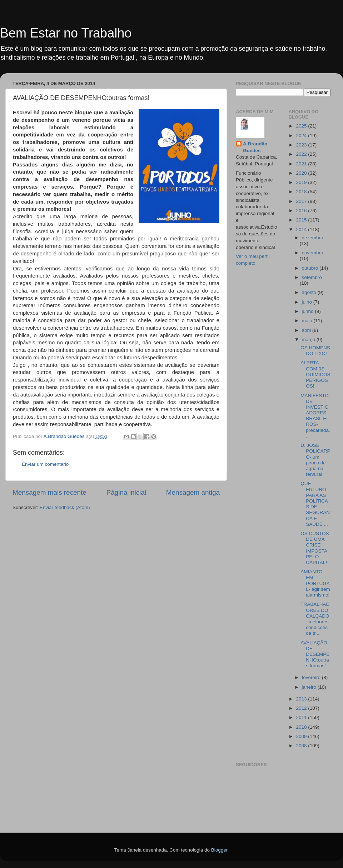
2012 (302, 708)
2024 (302, 136)
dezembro (313, 238)
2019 (302, 182)
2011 (302, 717)
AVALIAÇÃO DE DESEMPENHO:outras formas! (315, 654)
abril (307, 330)
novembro (313, 253)
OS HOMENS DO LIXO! (315, 351)
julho (308, 302)
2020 (302, 173)
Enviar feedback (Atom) (65, 507)
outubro (311, 268)
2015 (302, 220)
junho (309, 311)
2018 (302, 192)
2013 (302, 699)
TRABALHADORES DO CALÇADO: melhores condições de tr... (315, 619)
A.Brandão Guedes (255, 147)
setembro (312, 277)
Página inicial (126, 492)
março (309, 340)
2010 (302, 727)
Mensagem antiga (193, 492)
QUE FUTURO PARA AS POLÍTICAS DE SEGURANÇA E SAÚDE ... (315, 504)
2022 (302, 154)
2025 (302, 126)
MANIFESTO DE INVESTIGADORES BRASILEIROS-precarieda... (315, 416)
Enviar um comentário (45, 464)
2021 (302, 164)
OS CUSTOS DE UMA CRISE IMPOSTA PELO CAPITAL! (315, 548)
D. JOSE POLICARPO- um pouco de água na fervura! (315, 460)
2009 (302, 736)
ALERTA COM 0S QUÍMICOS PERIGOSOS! (315, 374)
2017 (302, 201)
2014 (302, 230)
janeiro (310, 687)
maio (308, 321)
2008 (302, 746)
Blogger (219, 850)
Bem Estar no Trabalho (66, 33)
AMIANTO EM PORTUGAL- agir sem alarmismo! (315, 583)
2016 (302, 211)
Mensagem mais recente (49, 492)
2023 (302, 145)
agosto (310, 292)
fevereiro (312, 677)
